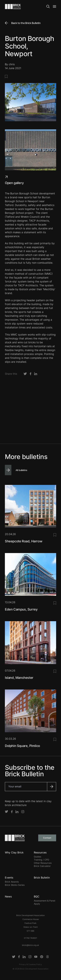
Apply (37, 904)
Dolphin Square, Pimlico (22, 746)
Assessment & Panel (44, 901)
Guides (37, 857)
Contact (47, 838)
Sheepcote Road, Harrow (24, 541)
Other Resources (43, 863)
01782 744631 (30, 938)
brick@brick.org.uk (30, 945)
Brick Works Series (15, 885)
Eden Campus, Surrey (21, 609)
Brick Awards (12, 882)
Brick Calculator (42, 866)
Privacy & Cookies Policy (30, 964)
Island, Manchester (19, 678)
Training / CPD (41, 860)
